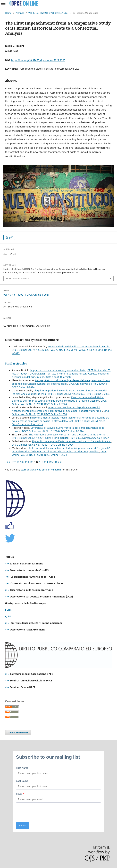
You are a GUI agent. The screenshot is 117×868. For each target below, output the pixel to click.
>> (62, 462)
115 (51, 462)
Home (8, 13)
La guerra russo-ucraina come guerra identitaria (58, 370)
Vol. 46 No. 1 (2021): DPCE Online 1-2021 (49, 13)
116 (55, 462)
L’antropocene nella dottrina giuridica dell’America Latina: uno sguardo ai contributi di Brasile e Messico (58, 399)
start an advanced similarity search (41, 470)
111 (32, 462)
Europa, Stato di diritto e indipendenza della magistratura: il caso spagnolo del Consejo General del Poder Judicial (61, 382)
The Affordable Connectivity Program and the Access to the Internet (68, 435)
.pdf (10, 237)
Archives (20, 13)
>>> (7, 564)
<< (6, 462)
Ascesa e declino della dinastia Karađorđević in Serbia (79, 346)
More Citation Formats (18, 278)
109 (22, 462)
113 (41, 462)
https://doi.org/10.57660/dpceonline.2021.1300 (38, 60)
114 (46, 462)
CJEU (8, 616)
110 (27, 462)
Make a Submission (18, 733)
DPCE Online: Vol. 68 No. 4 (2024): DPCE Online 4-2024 (43, 445)
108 (17, 462)
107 (13, 462)
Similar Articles (16, 363)
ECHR (8, 610)
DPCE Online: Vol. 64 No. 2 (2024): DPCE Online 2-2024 (79, 394)
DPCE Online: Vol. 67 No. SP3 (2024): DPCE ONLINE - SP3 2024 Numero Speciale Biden (61, 438)
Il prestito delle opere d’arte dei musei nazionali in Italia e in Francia (72, 441)
